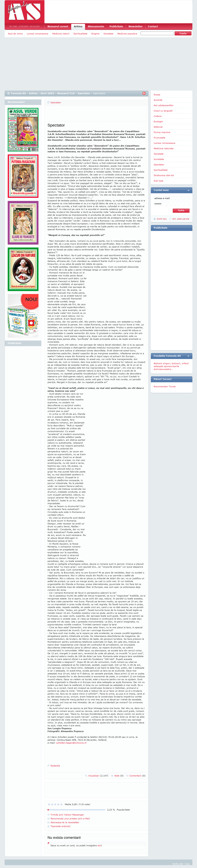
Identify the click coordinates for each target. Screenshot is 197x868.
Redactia (55, 766)
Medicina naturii (61, 34)
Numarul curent (58, 26)
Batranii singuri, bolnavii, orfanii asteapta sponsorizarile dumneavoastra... (171, 366)
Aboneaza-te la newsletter (65, 822)
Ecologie (158, 121)
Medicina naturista (164, 148)
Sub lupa (159, 181)
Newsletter (136, 26)
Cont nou (162, 219)
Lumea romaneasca (38, 34)
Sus (187, 864)
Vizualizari (98, 776)
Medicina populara (127, 34)
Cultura (158, 116)
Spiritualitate (80, 34)
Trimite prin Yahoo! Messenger (67, 815)
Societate (159, 159)
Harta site (178, 864)
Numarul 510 (66, 93)
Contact (153, 26)
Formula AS (18, 93)
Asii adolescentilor (164, 105)
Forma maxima (162, 132)
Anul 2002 (47, 93)
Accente (158, 100)
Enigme (95, 34)
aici (99, 845)
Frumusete (159, 138)
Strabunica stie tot (164, 175)
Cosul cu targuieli (163, 111)
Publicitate (116, 26)
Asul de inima (15, 34)
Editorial (158, 127)
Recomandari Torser (165, 386)
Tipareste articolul (60, 826)
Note (119, 776)
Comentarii (137, 776)
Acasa (157, 95)
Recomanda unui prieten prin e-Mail (70, 818)
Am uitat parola (181, 219)
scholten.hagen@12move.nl (71, 743)
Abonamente (96, 26)
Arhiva (78, 26)
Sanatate (108, 34)
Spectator (84, 93)
